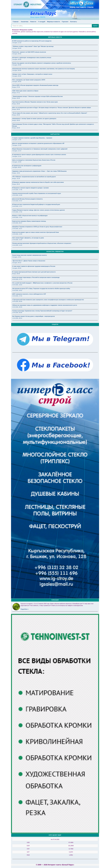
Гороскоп (65, 22)
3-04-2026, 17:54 (17, 217)
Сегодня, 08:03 (17, 167)
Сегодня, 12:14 (17, 151)
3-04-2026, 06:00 (17, 301)
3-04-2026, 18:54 (17, 285)
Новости (33, 22)
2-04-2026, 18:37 (17, 229)
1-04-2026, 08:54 (17, 318)
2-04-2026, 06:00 (17, 313)
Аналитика (25, 22)
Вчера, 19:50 (16, 173)
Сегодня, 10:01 (17, 257)
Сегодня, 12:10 (17, 156)
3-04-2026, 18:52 (17, 290)
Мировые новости (53, 22)
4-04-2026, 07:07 (17, 201)
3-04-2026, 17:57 (17, 206)
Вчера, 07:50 (16, 87)
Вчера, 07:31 (16, 93)
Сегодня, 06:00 (17, 48)
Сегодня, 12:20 (17, 145)
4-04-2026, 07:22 (17, 279)
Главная (16, 22)
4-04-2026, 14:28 (17, 195)
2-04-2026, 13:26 (17, 234)
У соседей (42, 22)
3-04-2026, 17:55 (17, 212)
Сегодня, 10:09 (17, 162)
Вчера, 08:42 (16, 184)
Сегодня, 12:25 (17, 140)
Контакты (74, 22)
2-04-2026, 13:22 (17, 245)
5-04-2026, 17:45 (17, 190)
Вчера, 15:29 (16, 179)
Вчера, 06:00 (16, 98)
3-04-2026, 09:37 (17, 223)
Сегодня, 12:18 (17, 43)
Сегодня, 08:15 (17, 263)
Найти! (95, 26)
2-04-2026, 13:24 (17, 240)
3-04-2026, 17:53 (17, 296)
